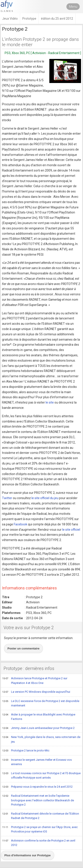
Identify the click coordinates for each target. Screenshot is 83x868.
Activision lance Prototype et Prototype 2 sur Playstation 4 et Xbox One (35, 680)
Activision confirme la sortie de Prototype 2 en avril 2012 (39, 843)
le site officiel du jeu (45, 498)
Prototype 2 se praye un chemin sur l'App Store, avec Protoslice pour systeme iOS (40, 829)
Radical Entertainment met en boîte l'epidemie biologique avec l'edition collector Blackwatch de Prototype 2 (38, 800)
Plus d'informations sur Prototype (28, 855)
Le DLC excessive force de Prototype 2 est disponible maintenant (41, 703)
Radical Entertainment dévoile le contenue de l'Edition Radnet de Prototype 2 (41, 816)
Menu (73, 7)
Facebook (20, 524)
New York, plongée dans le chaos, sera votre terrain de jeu (41, 739)
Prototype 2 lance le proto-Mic (26, 751)
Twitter (7, 498)
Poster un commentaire (24, 648)
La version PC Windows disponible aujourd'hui (36, 692)
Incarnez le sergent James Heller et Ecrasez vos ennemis (37, 762)
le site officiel (71, 530)
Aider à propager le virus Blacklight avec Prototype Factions (39, 717)
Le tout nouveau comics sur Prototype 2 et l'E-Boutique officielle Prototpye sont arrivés (41, 775)
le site (50, 402)
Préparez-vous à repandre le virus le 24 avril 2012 (37, 787)
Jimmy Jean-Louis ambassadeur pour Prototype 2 (38, 728)
